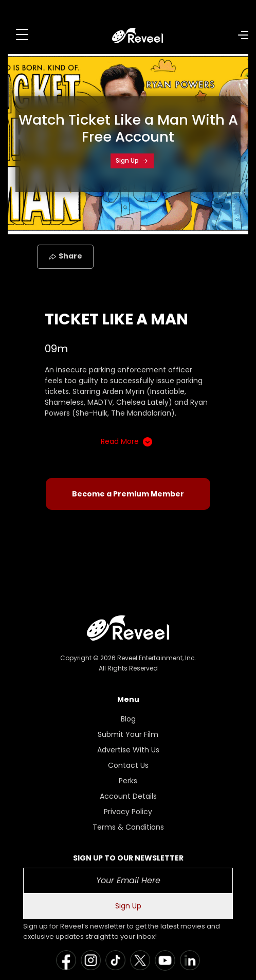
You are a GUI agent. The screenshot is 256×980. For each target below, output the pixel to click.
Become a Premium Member (128, 494)
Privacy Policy (128, 812)
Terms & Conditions (128, 827)
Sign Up (132, 160)
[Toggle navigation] (22, 35)
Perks (128, 781)
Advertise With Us (128, 750)
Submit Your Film (128, 734)
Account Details (128, 796)
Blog (128, 719)
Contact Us (128, 765)
